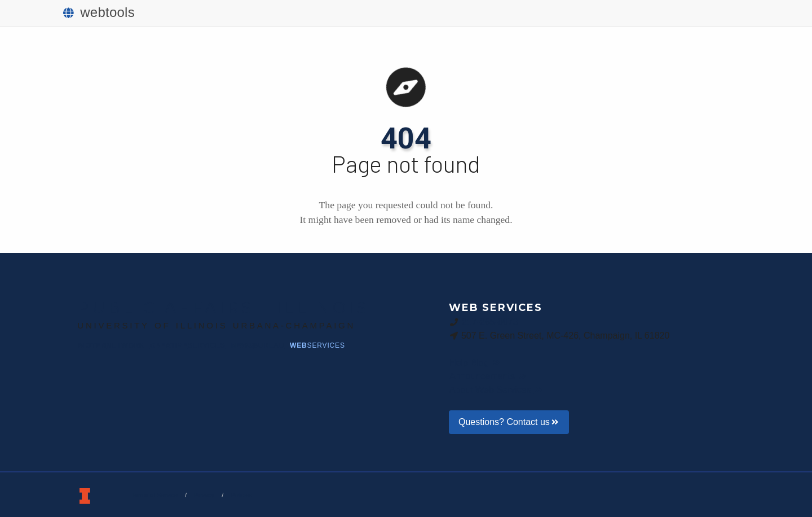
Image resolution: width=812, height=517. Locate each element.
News (258, 345)
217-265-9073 (490, 322)
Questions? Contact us (509, 422)
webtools (99, 12)
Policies (241, 495)
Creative (188, 345)
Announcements (488, 376)
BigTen (111, 345)
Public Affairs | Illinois (223, 308)
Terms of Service (155, 495)
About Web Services (497, 390)
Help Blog (475, 363)
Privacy (204, 495)
